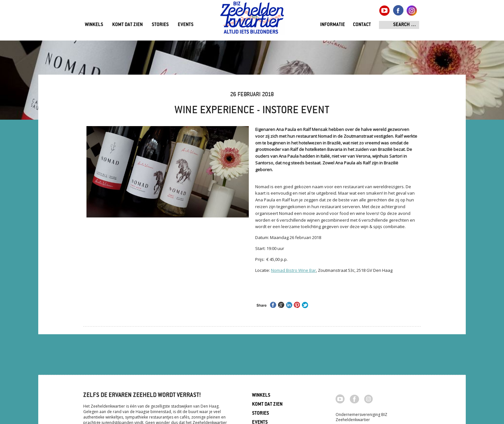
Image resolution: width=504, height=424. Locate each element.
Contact (362, 25)
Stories (160, 25)
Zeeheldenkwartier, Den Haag (252, 20)
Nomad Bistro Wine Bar (293, 270)
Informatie (333, 25)
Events (186, 25)
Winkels (94, 25)
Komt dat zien (127, 25)
